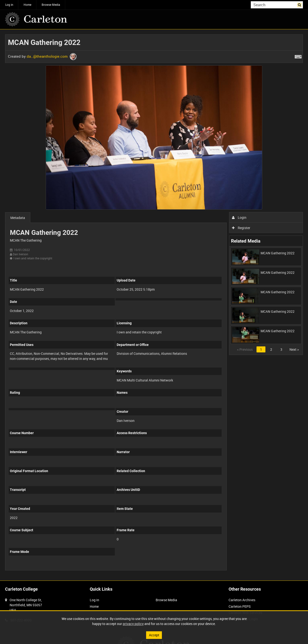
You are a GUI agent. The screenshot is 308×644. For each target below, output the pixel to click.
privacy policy (133, 624)
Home (27, 5)
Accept (154, 635)
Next (294, 349)
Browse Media (51, 5)
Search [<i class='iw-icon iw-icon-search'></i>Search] (300, 4)
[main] (154, 305)
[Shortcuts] (298, 56)
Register (241, 228)
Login (239, 217)
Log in (9, 5)
